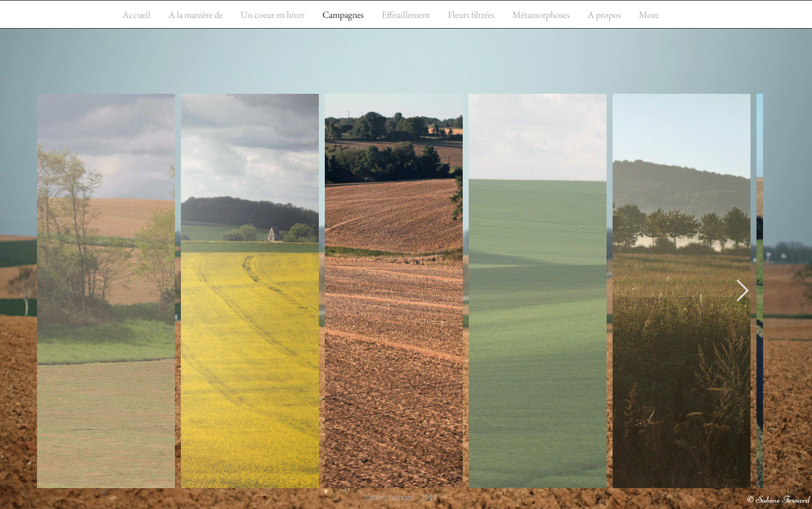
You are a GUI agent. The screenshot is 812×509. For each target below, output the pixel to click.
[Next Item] (742, 291)
